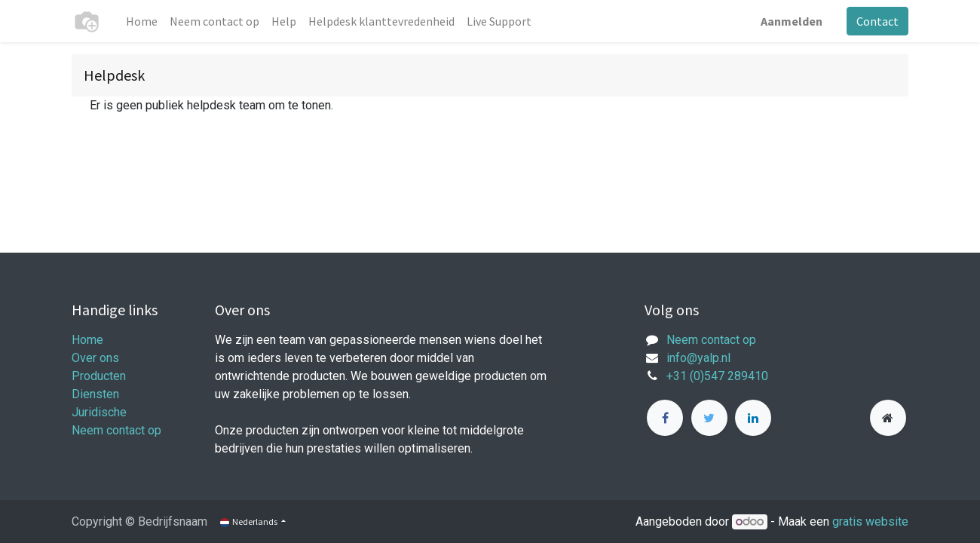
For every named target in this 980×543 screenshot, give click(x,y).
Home (87, 340)
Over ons (95, 358)
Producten (99, 376)
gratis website (870, 522)
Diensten (95, 394)
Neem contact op (116, 430)
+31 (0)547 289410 (717, 376)
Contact (877, 21)
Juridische (99, 412)
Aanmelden (792, 21)
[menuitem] (142, 21)
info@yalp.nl (698, 358)
